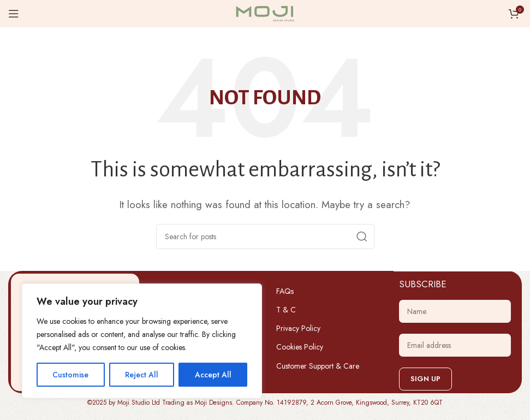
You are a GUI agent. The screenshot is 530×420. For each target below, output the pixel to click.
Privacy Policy (298, 328)
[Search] (265, 236)
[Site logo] (265, 13)
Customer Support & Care (318, 366)
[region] (142, 341)
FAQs (285, 291)
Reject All (142, 375)
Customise (70, 375)
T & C (286, 310)
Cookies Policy (300, 347)
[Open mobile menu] (14, 14)
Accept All (213, 375)
